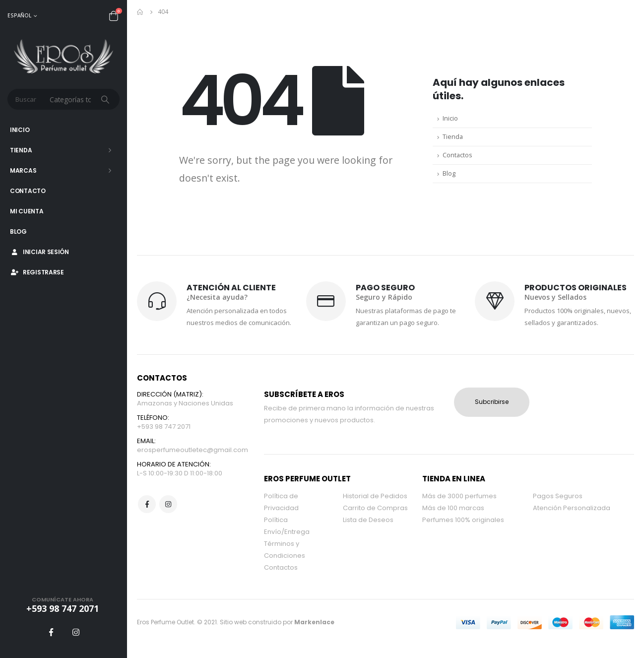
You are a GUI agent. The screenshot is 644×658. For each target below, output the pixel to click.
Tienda (21, 150)
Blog (18, 231)
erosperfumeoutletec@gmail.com (193, 450)
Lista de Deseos (368, 520)
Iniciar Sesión (39, 252)
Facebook (147, 504)
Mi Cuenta (27, 211)
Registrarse (37, 272)
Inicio (20, 130)
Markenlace (314, 622)
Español (19, 15)
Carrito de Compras (375, 508)
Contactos (457, 155)
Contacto (28, 191)
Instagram (168, 504)
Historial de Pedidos (375, 496)
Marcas (23, 170)
